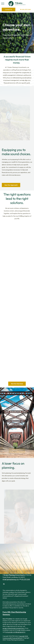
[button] (9, 9)
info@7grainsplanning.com (11, 579)
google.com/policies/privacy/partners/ (14, 628)
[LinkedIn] (4, 584)
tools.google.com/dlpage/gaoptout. (15, 632)
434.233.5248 (25, 9)
